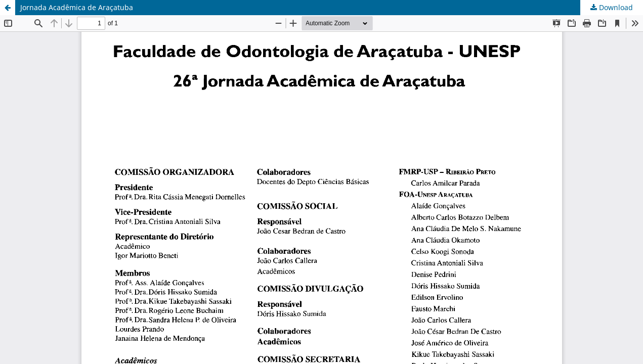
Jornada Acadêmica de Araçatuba (77, 7)
